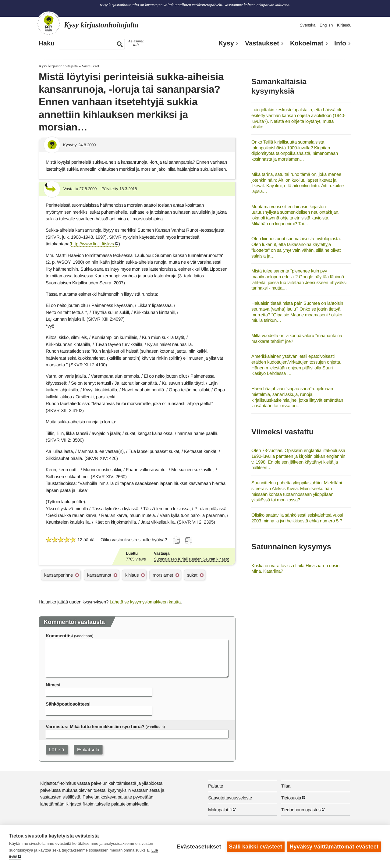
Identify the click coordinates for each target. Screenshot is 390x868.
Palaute (216, 786)
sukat (192, 575)
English (326, 25)
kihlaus (132, 575)
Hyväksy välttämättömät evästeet (334, 846)
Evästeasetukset (199, 846)
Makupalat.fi (220, 810)
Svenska (308, 25)
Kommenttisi (59, 636)
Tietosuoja (291, 798)
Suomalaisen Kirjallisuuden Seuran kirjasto (191, 559)
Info (340, 43)
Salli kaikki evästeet (255, 846)
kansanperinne (58, 575)
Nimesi (53, 685)
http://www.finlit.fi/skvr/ (93, 244)
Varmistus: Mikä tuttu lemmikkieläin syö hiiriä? (95, 726)
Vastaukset (262, 43)
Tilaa (286, 786)
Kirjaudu (344, 25)
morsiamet (163, 575)
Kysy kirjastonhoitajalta (58, 66)
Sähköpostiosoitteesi (68, 704)
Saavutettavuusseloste (230, 798)
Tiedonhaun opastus (301, 810)
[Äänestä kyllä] (177, 540)
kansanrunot (99, 575)
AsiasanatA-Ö (136, 43)
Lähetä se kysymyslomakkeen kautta (145, 602)
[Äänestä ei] (188, 541)
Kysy (226, 43)
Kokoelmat (307, 43)
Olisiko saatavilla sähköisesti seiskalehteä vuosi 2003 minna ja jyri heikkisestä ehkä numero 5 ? (297, 518)
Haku (47, 43)
